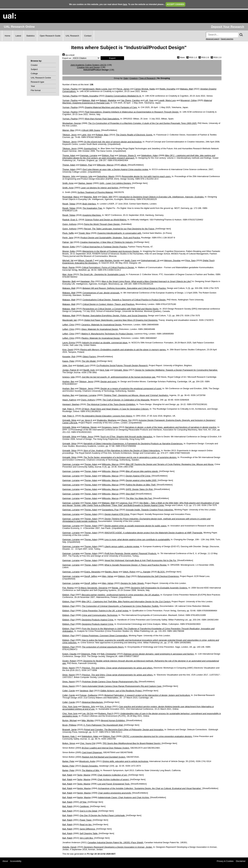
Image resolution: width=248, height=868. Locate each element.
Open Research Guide (50, 36)
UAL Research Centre (41, 78)
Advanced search (212, 39)
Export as (67, 58)
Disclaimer (241, 861)
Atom (180, 57)
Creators (134, 78)
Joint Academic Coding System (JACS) (88, 65)
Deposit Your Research (228, 27)
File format (36, 90)
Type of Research (147, 78)
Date (126, 78)
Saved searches (227, 39)
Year (33, 86)
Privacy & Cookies (225, 861)
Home (7, 36)
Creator (34, 65)
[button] (112, 58)
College (34, 73)
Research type (38, 82)
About (5, 861)
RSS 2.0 (203, 57)
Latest (18, 36)
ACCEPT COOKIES (175, 4)
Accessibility (16, 861)
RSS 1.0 (191, 57)
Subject (34, 69)
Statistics (30, 36)
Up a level (68, 55)
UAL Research (72, 36)
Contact (88, 36)
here (125, 4)
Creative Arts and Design (89, 67)
